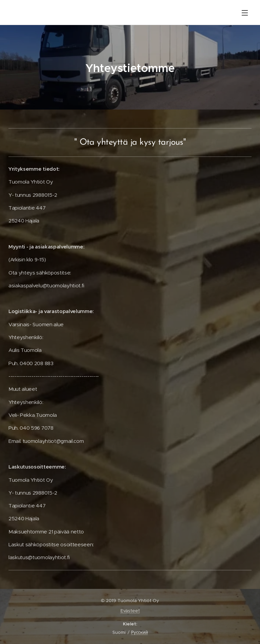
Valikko (245, 13)
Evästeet (130, 611)
